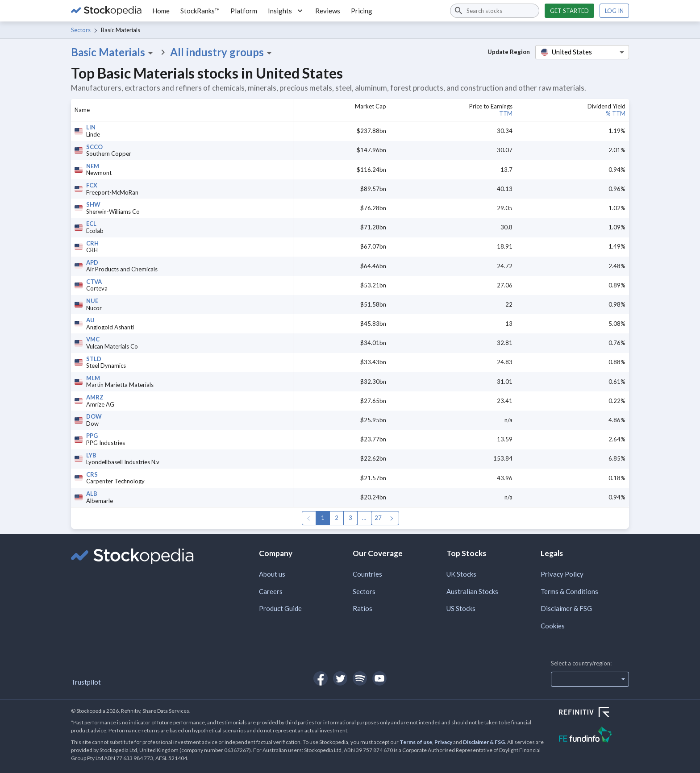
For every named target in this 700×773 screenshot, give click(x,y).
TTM (506, 113)
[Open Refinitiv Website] (594, 713)
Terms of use (416, 742)
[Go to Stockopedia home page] (106, 11)
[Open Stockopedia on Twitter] (340, 678)
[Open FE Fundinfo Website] (594, 736)
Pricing (362, 11)
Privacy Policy (562, 574)
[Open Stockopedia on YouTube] (379, 678)
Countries (367, 574)
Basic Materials (113, 52)
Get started (569, 11)
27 (378, 518)
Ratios (362, 608)
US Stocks (461, 608)
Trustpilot (86, 682)
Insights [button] (286, 11)
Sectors (81, 30)
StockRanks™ (200, 11)
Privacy (443, 742)
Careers (271, 591)
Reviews (328, 11)
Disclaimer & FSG (566, 608)
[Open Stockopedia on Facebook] (321, 678)
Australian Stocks (472, 591)
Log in (614, 11)
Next (392, 518)
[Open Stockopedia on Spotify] (360, 678)
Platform (244, 11)
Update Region (509, 52)
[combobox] (495, 11)
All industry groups (222, 52)
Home (161, 11)
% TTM (616, 113)
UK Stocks (461, 574)
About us (272, 574)
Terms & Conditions (569, 591)
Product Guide (280, 608)
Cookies (553, 626)
